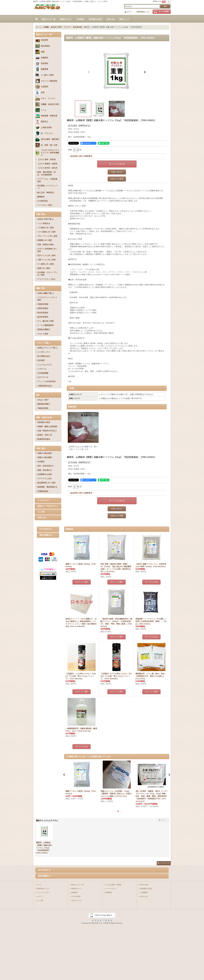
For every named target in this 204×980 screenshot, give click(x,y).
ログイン (129, 12)
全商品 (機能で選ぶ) (45, 293)
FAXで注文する (46, 529)
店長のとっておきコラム (47, 506)
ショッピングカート (44, 892)
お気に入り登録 (117, 179)
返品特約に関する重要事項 (81, 156)
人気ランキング (77, 900)
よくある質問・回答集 (113, 885)
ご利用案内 (144, 892)
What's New (144, 885)
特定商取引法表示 (146, 889)
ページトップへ (165, 863)
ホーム (39, 885)
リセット (164, 820)
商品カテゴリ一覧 (77, 885)
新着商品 (74, 892)
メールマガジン (44, 500)
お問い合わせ (117, 172)
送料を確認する (46, 535)
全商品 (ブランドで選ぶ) (47, 348)
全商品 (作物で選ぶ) (45, 219)
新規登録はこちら (144, 12)
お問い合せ (42, 518)
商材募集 (109, 892)
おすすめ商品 (76, 896)
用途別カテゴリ (77, 889)
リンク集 (41, 512)
